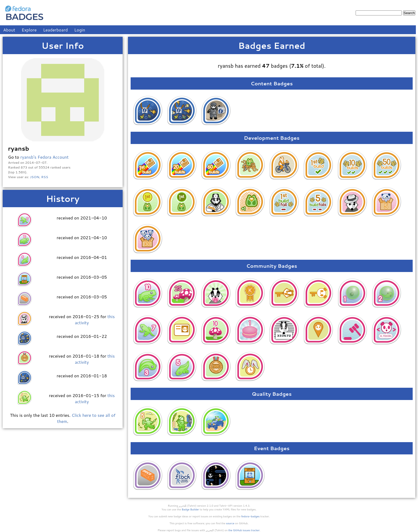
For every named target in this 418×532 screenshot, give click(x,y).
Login (80, 30)
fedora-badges (250, 516)
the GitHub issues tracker (244, 530)
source (230, 523)
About (9, 30)
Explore (29, 30)
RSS (45, 177)
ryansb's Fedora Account (44, 157)
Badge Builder (190, 509)
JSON (35, 177)
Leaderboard (56, 30)
